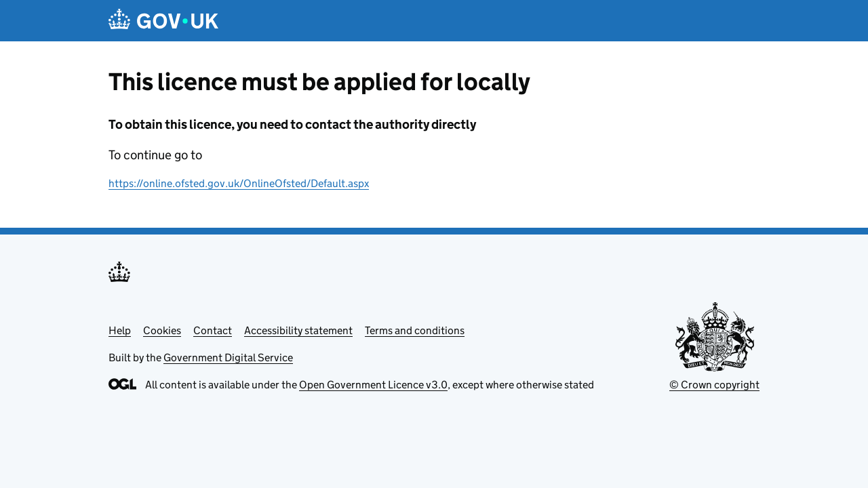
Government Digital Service (228, 358)
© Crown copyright (714, 385)
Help (120, 330)
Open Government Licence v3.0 (373, 385)
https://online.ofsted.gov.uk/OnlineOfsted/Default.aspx (239, 183)
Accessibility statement (298, 330)
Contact (213, 330)
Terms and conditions (415, 330)
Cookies (162, 330)
